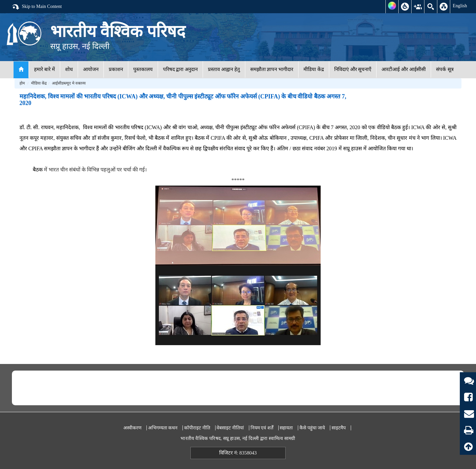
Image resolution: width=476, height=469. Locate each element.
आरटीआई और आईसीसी (404, 69)
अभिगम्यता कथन (163, 428)
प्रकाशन (116, 69)
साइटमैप (339, 428)
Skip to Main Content (37, 7)
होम (22, 83)
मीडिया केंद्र (314, 69)
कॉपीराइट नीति (197, 428)
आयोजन (91, 69)
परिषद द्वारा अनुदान (180, 69)
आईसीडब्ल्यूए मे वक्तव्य (69, 83)
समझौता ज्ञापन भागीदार (272, 69)
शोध (69, 69)
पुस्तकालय (143, 69)
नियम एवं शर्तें (262, 428)
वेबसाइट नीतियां (230, 428)
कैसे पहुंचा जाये (312, 428)
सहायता (286, 428)
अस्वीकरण (132, 428)
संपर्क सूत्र (445, 69)
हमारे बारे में (44, 69)
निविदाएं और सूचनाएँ (353, 69)
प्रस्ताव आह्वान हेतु (224, 69)
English (460, 6)
